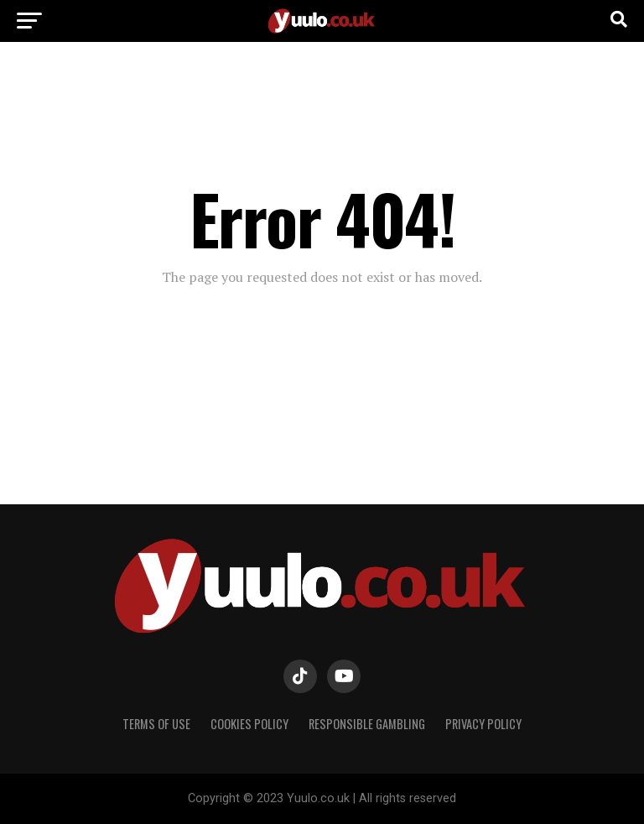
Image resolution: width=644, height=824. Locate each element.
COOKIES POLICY (249, 724)
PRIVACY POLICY (483, 724)
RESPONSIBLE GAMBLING (367, 724)
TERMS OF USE (156, 724)
